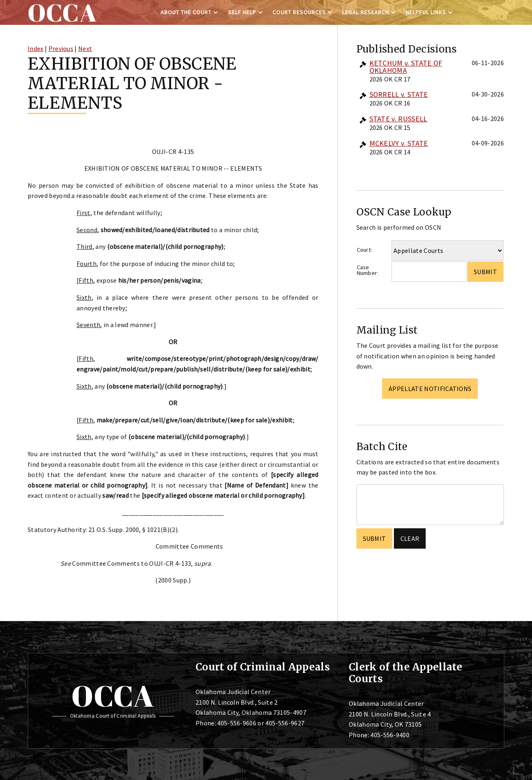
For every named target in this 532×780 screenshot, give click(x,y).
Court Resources (299, 12)
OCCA (113, 696)
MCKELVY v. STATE (399, 143)
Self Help (242, 12)
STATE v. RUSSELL (398, 119)
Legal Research (366, 12)
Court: (365, 250)
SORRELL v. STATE (399, 94)
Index (36, 48)
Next (85, 48)
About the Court (186, 12)
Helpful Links (426, 12)
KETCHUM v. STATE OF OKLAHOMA (406, 67)
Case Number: (368, 270)
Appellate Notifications (430, 389)
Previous (61, 48)
